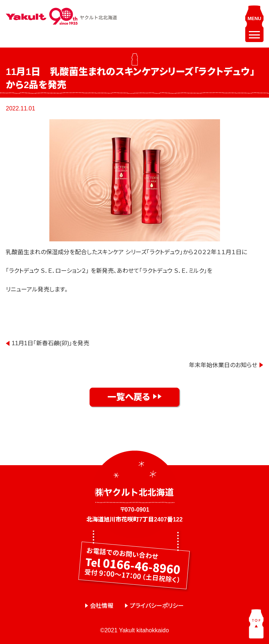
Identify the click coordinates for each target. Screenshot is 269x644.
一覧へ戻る (129, 397)
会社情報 (102, 606)
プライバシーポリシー (157, 606)
